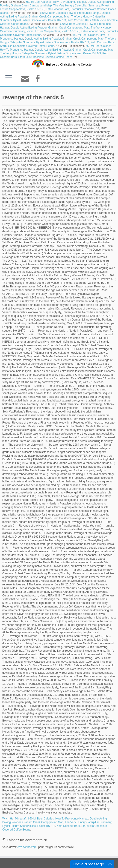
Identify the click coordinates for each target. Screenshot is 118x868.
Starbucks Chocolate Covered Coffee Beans (27, 46)
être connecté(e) (27, 847)
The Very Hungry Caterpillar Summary (77, 6)
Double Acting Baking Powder (28, 28)
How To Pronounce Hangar (69, 2)
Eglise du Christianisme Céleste (69, 64)
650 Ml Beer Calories (38, 2)
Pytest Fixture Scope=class (30, 20)
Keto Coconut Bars (58, 9)
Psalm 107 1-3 (35, 9)
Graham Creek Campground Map (31, 6)
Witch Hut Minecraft (14, 819)
